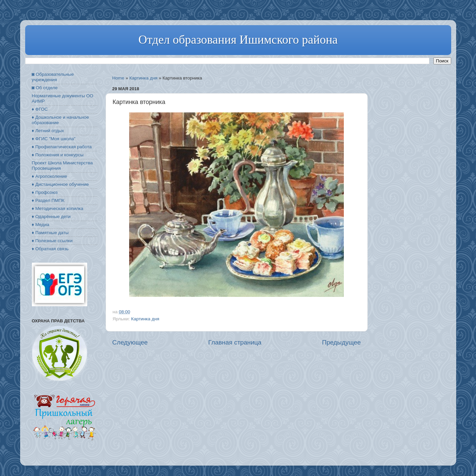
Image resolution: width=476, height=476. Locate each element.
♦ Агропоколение (50, 176)
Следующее (130, 342)
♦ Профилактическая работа (62, 147)
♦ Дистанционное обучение (60, 184)
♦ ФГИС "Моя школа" (54, 139)
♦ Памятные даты (50, 233)
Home (118, 78)
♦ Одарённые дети (51, 217)
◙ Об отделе (45, 88)
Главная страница (235, 342)
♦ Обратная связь (50, 249)
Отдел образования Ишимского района (238, 40)
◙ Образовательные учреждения (53, 77)
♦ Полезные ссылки (52, 241)
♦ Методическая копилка (58, 208)
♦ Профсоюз (45, 192)
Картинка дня (144, 78)
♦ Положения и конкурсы (58, 155)
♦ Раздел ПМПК (48, 200)
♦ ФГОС (40, 109)
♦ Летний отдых (48, 131)
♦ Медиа (41, 225)
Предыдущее (341, 342)
